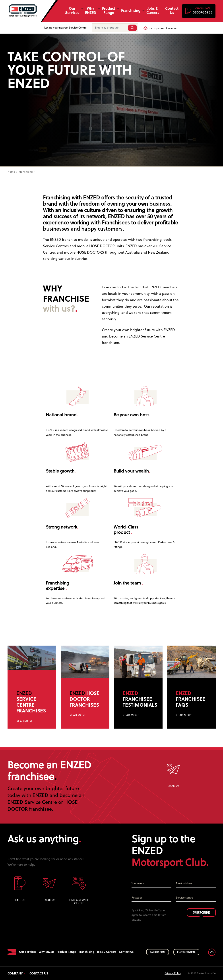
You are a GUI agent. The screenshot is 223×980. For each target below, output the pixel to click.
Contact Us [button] (172, 11)
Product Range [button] (109, 11)
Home (11, 172)
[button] (199, 11)
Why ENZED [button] (91, 11)
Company (15, 973)
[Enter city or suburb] (109, 28)
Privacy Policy (173, 972)
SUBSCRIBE (201, 912)
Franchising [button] (131, 11)
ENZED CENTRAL (186, 951)
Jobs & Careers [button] (153, 11)
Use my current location (160, 28)
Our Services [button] (72, 11)
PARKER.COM (158, 951)
